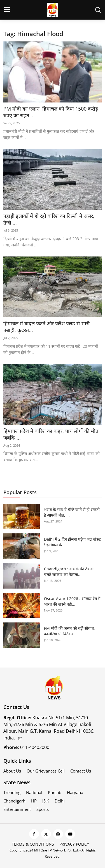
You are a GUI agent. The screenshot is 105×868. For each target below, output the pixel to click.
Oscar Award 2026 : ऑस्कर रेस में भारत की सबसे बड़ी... (72, 601)
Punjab (55, 792)
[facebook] (34, 834)
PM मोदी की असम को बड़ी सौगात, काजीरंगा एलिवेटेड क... (69, 631)
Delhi (60, 801)
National (34, 792)
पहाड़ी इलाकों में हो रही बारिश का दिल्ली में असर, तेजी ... (49, 219)
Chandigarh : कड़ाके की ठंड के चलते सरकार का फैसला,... (69, 572)
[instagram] (58, 834)
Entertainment (17, 809)
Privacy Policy (74, 844)
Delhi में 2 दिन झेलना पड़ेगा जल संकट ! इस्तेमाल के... (72, 542)
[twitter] (46, 834)
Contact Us (81, 771)
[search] (98, 10)
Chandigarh (14, 801)
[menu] (7, 10)
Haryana (75, 792)
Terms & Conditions (33, 844)
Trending (12, 792)
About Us (12, 771)
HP (34, 801)
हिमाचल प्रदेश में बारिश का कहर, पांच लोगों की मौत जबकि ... (51, 434)
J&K (46, 801)
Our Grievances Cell (46, 771)
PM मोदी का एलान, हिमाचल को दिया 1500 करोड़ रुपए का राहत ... (51, 112)
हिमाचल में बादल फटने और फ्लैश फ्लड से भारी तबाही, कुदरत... (46, 327)
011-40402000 (26, 747)
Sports (43, 809)
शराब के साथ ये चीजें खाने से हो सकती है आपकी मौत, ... (72, 512)
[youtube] (70, 834)
